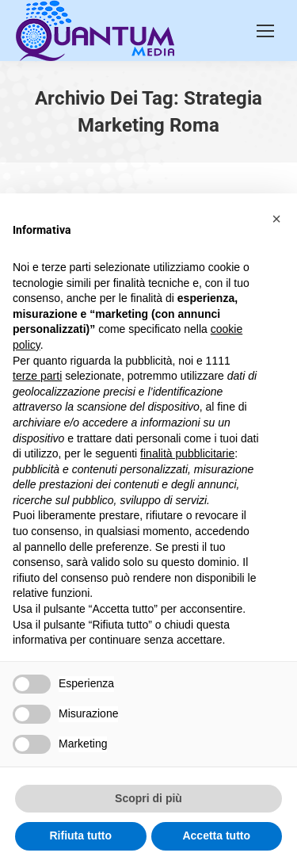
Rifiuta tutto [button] (80, 835)
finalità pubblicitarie (187, 453)
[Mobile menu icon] (265, 31)
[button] (276, 219)
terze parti (37, 376)
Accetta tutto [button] (216, 835)
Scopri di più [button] (148, 798)
